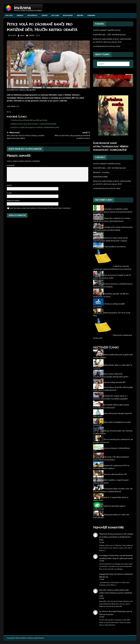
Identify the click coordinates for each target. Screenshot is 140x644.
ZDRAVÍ (44, 16)
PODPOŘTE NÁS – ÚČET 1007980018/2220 (110, 35)
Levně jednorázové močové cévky (107, 46)
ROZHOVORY (68, 16)
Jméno (9, 185)
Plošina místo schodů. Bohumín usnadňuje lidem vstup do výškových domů (116, 557)
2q (100, 612)
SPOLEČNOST (32, 16)
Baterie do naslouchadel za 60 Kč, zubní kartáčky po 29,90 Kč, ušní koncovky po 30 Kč (112, 41)
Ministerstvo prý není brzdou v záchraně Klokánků (34, 124)
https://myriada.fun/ (106, 146)
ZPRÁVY (32, 36)
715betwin (103, 534)
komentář (11, 166)
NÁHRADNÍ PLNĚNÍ (100, 177)
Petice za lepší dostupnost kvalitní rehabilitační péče (36, 128)
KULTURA (55, 16)
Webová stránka (13, 201)
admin (22, 36)
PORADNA (91, 16)
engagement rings (106, 574)
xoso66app (103, 556)
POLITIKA (9, 16)
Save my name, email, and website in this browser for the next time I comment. (40, 208)
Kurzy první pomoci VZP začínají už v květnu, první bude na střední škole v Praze (116, 537)
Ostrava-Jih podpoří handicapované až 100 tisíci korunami (116, 613)
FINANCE (20, 16)
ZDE (18, 107)
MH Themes (40, 638)
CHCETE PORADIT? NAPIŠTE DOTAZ (107, 30)
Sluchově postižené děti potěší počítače (30, 120)
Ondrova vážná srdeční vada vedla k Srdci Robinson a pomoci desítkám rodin (116, 593)
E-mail (9, 193)
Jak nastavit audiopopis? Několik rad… (116, 576)
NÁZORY (80, 16)
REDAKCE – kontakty (101, 173)
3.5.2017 (13, 36)
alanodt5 (103, 590)
